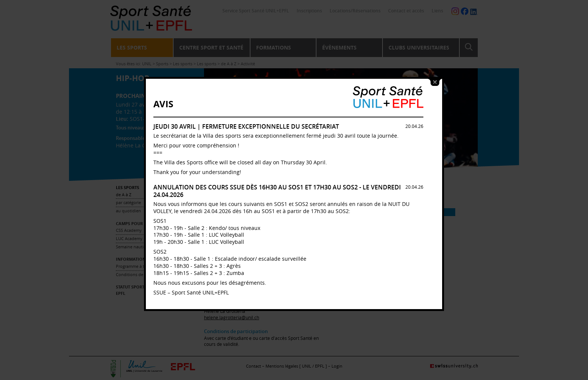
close (435, 79)
